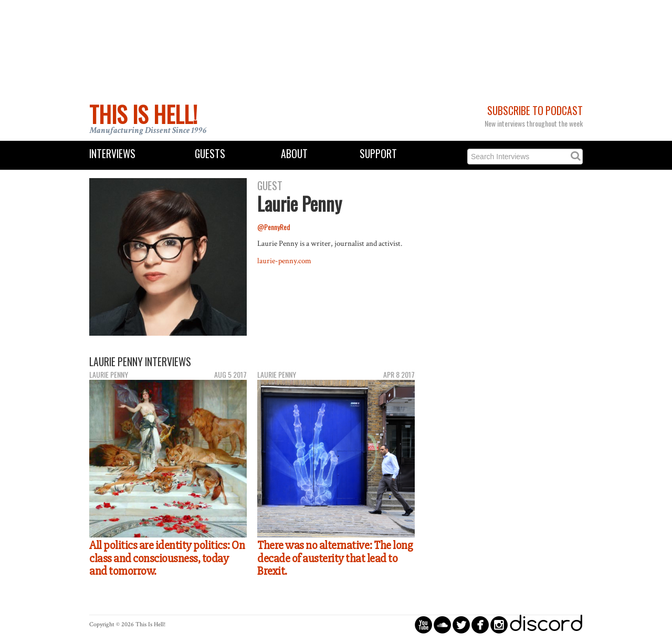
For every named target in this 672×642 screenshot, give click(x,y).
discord (546, 624)
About (294, 154)
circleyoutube (423, 624)
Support (378, 154)
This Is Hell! (143, 114)
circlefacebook (480, 624)
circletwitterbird (461, 624)
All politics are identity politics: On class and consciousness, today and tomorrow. (167, 558)
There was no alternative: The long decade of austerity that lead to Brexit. (335, 558)
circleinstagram (499, 624)
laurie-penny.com (284, 261)
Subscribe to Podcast (535, 111)
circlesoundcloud (442, 624)
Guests (210, 154)
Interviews (112, 154)
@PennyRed (274, 227)
